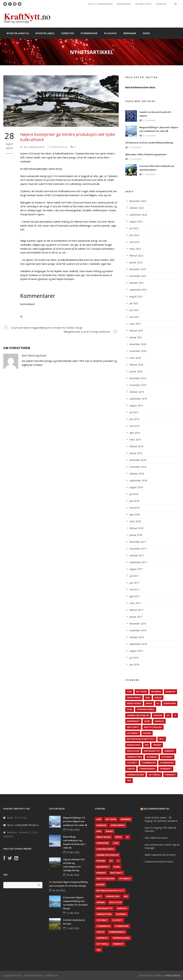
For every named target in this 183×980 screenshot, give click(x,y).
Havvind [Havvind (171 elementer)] (158, 715)
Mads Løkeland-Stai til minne (160, 855)
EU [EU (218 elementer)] (158, 703)
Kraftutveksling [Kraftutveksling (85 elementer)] (153, 727)
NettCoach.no (173, 975)
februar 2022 (136, 256)
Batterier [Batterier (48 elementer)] (141, 692)
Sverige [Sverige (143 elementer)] (131, 769)
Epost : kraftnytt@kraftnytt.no (23, 825)
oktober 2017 (137, 555)
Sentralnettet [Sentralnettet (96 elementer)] (152, 751)
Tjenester (67, 33)
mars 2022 (135, 249)
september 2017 (138, 562)
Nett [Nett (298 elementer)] (162, 739)
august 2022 (136, 221)
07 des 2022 (73, 830)
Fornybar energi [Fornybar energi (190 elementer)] (146, 709)
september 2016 (138, 644)
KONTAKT (162, 4)
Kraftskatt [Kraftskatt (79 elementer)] (133, 727)
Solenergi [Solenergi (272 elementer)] (152, 757)
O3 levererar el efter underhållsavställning (149, 143)
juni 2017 (134, 583)
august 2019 (136, 405)
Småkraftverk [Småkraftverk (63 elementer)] (134, 757)
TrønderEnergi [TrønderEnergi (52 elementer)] (147, 769)
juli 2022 (134, 228)
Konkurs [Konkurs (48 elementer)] (159, 721)
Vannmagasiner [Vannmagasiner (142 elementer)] (136, 775)
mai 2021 (134, 317)
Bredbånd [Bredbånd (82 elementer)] (156, 692)
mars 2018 (135, 521)
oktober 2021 (137, 283)
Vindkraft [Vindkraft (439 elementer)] (170, 775)
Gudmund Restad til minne (159, 862)
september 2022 (138, 215)
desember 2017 (138, 542)
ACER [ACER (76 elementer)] (129, 692)
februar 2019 (136, 446)
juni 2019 (134, 419)
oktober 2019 (137, 392)
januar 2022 (136, 262)
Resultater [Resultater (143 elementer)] (133, 751)
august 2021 (136, 296)
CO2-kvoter (34, 317)
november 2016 (138, 630)
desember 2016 (138, 624)
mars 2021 (135, 324)
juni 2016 (134, 664)
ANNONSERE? (124, 4)
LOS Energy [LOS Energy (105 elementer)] (133, 733)
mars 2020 (135, 358)
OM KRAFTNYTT (144, 4)
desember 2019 (138, 378)
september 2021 (138, 290)
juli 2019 (134, 412)
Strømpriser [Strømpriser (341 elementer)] (167, 763)
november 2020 (138, 351)
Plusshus (110, 33)
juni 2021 (134, 310)
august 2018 (136, 487)
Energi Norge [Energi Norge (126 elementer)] (134, 703)
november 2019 (138, 385)
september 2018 (138, 480)
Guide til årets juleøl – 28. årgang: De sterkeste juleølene (161, 819)
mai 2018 (134, 508)
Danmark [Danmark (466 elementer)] (170, 692)
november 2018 (138, 467)
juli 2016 (134, 658)
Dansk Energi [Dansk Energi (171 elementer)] (134, 698)
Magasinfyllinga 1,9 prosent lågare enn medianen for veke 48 (75, 821)
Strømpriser (89, 33)
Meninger (130, 33)
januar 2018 (136, 535)
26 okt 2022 (73, 875)
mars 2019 (135, 440)
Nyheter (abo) (45, 33)
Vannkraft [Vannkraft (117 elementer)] (166, 769)
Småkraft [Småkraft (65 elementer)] (169, 751)
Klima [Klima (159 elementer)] (147, 721)
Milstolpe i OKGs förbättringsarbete (146, 154)
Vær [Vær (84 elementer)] (129, 780)
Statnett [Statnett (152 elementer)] (132, 763)
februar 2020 (136, 365)
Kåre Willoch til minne (156, 838)
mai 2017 (134, 589)
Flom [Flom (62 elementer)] (130, 709)
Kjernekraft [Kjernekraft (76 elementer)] (133, 721)
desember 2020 (138, 344)
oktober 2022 (137, 208)
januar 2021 (136, 337)
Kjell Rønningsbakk (34, 147)
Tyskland (60, 317)
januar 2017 (136, 617)
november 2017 (138, 549)
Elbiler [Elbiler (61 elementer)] (158, 698)
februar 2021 (136, 331)
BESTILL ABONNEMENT (101, 4)
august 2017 (136, 569)
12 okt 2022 (73, 913)
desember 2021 (138, 269)
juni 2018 (134, 501)
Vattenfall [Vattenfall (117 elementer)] (154, 775)
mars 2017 (135, 603)
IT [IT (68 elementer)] (175, 715)
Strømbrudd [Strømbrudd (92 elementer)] (149, 763)
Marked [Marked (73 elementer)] (147, 733)
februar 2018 (136, 528)
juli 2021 (134, 303)
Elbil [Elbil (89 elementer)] (148, 698)
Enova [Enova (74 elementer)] (149, 703)
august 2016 (136, 651)
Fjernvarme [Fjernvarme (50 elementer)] (170, 703)
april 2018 (135, 515)
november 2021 (138, 276)
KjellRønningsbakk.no (156, 809)
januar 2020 (136, 371)
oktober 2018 (137, 474)
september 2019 (138, 399)
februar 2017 (136, 610)
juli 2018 (134, 494)
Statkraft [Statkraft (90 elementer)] (167, 757)
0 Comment (149, 120)
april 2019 (135, 433)
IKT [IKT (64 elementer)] (168, 715)
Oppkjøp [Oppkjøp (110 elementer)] (157, 745)
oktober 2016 (137, 637)
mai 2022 (134, 242)
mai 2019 (134, 426)
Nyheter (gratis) (18, 33)
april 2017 (135, 596)
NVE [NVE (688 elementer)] (147, 745)
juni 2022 (134, 235)
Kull (48, 317)
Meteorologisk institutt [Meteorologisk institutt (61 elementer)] (141, 739)
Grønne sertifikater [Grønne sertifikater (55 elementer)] (138, 715)
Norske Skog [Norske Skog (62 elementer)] (134, 745)
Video (146, 33)
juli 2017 (134, 576)
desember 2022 (138, 201)
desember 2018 (138, 460)
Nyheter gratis (59, 147)
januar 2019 (136, 453)
